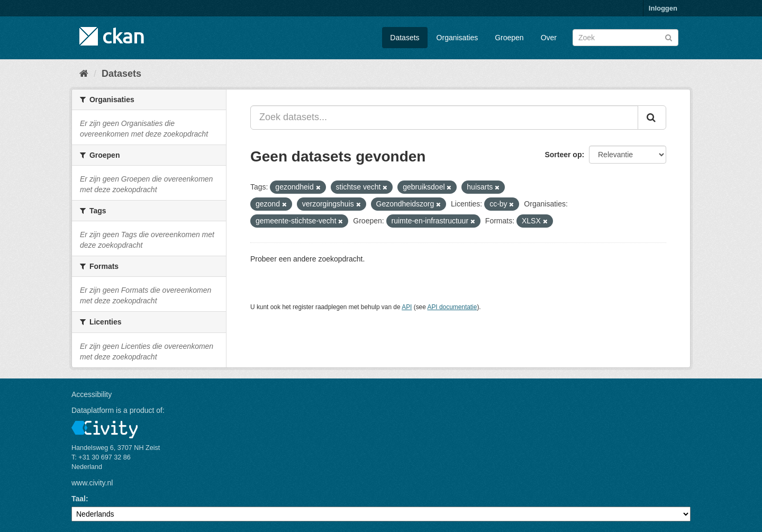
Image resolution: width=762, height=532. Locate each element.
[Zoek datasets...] (444, 118)
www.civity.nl (92, 483)
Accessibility (92, 394)
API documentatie (452, 307)
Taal (79, 499)
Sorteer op (563, 155)
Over (549, 38)
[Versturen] (669, 37)
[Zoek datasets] (625, 38)
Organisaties (457, 38)
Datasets (405, 38)
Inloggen (663, 8)
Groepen (509, 38)
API (407, 307)
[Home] (84, 74)
